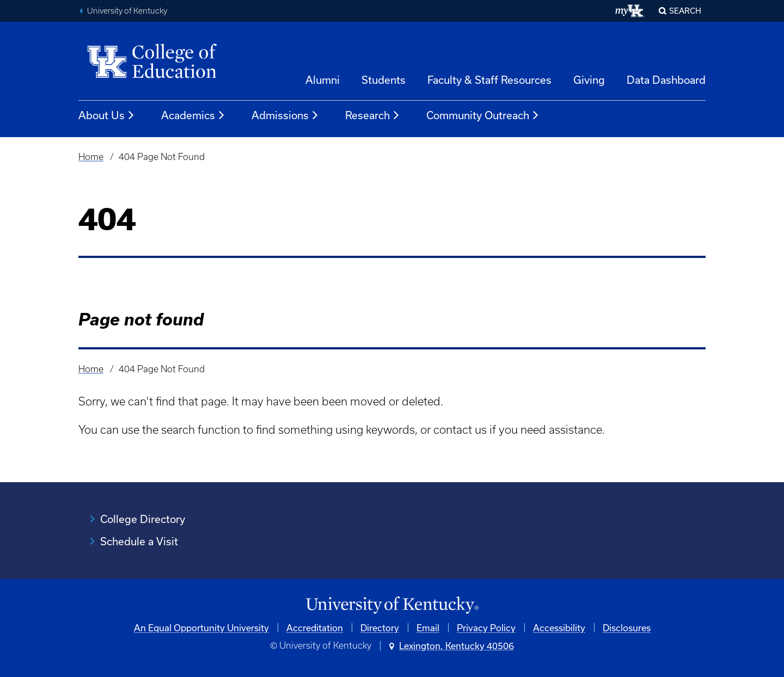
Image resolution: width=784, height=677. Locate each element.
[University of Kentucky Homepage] (392, 605)
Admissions (285, 115)
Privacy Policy (486, 628)
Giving (589, 80)
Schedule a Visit (139, 541)
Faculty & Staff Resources (489, 80)
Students (384, 80)
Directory (380, 628)
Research (373, 115)
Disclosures (627, 628)
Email (428, 628)
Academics (193, 115)
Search (685, 11)
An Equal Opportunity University (201, 628)
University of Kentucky (127, 11)
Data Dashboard (666, 80)
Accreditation (315, 628)
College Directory (143, 519)
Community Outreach (483, 115)
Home (91, 157)
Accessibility (559, 628)
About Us (107, 115)
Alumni (323, 80)
